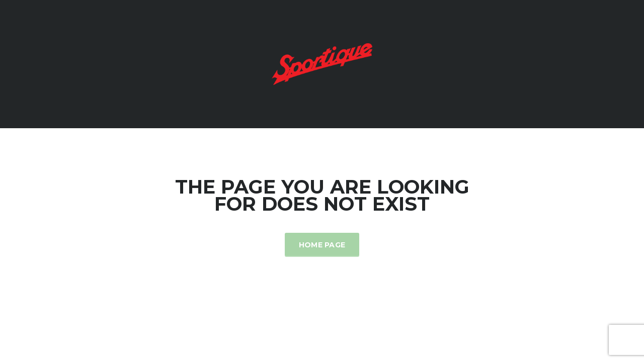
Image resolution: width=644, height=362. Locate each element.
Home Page (322, 245)
